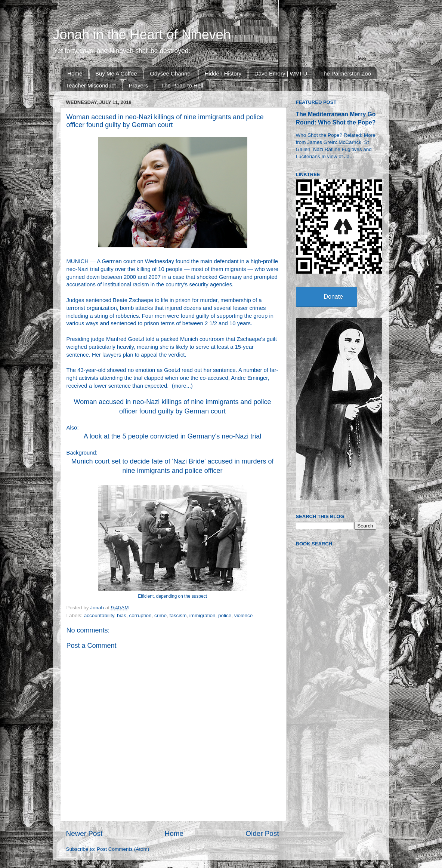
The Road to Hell (182, 85)
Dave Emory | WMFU (281, 73)
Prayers (139, 85)
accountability (99, 615)
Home (75, 73)
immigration (203, 615)
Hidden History (223, 73)
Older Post (262, 833)
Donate (334, 297)
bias (122, 615)
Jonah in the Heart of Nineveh (142, 35)
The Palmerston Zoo (346, 73)
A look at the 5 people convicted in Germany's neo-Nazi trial (173, 436)
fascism (178, 615)
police (225, 615)
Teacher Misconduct (91, 85)
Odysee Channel (171, 73)
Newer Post (84, 833)
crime (160, 615)
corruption (140, 615)
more (180, 386)
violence (244, 615)
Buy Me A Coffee (116, 73)
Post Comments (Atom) (123, 849)
